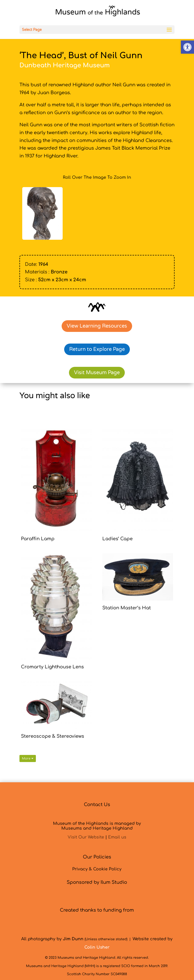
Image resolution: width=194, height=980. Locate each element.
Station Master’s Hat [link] (127, 608)
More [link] (28, 758)
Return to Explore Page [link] (97, 349)
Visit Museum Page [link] (97, 373)
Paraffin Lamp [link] (38, 539)
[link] (187, 47)
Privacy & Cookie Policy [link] (97, 869)
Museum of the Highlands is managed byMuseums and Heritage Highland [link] (97, 826)
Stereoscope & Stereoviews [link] (53, 736)
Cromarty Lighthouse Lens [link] (52, 667)
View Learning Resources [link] (97, 326)
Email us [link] (117, 837)
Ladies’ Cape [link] (117, 539)
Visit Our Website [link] (86, 837)
